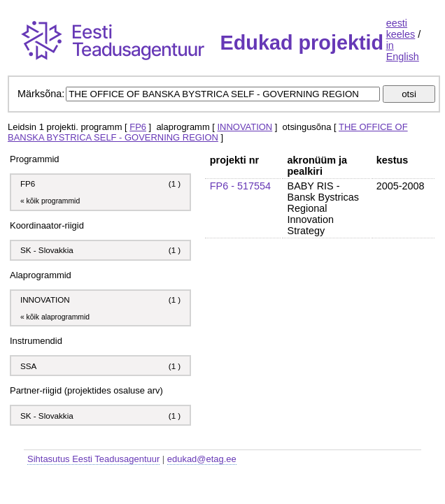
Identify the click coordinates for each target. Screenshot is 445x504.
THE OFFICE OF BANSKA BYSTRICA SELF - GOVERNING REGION (208, 132)
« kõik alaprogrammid (55, 317)
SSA (29, 366)
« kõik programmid (50, 201)
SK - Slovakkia (47, 250)
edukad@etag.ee (202, 459)
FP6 (138, 127)
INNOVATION (245, 127)
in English (403, 51)
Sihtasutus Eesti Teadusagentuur (93, 459)
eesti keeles (401, 29)
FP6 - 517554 (240, 186)
